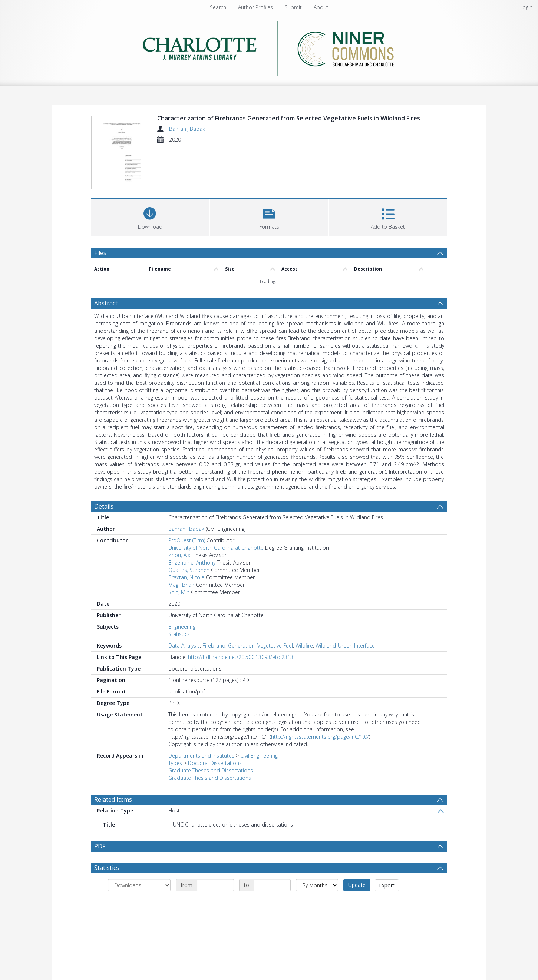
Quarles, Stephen (189, 570)
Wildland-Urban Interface (345, 645)
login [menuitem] (527, 7)
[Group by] (139, 885)
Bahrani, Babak (187, 129)
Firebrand (214, 645)
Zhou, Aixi (180, 555)
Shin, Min (179, 592)
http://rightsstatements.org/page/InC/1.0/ (320, 737)
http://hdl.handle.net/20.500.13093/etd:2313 (241, 657)
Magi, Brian (181, 585)
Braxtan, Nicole (186, 577)
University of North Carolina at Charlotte (216, 548)
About (321, 7)
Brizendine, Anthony (192, 562)
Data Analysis (184, 645)
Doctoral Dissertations (215, 763)
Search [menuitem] (218, 7)
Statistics (179, 634)
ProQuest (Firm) (187, 540)
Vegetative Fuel (275, 645)
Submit (293, 7)
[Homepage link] (269, 47)
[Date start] (215, 885)
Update (357, 885)
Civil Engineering (259, 756)
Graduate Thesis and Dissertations (210, 778)
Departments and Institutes (201, 756)
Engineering (182, 627)
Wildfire (304, 645)
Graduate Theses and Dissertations (211, 770)
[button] (269, 217)
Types (175, 763)
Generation (241, 645)
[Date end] (272, 885)
